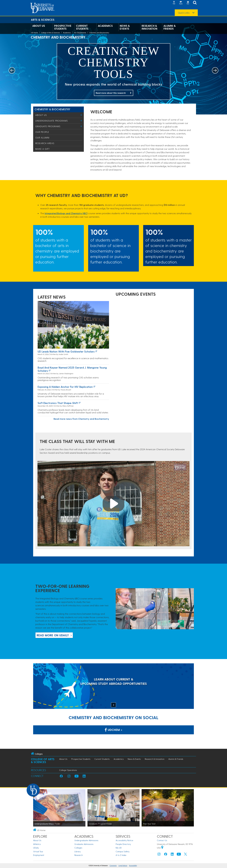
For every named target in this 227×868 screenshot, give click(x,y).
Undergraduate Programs (52, 121)
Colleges (78, 848)
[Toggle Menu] (81, 115)
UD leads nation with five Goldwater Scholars (66, 351)
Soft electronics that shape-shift (58, 403)
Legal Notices (123, 866)
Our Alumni (42, 138)
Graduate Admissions (84, 844)
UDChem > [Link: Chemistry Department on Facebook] (113, 730)
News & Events (125, 27)
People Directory (123, 844)
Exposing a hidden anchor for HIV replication (65, 387)
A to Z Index (121, 855)
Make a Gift (42, 149)
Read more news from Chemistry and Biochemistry (81, 419)
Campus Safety (123, 851)
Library (78, 851)
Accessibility (133, 866)
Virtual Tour (38, 851)
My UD (119, 848)
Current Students (82, 27)
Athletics (37, 844)
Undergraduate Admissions (86, 840)
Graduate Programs (48, 126)
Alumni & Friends (170, 27)
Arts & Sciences (43, 20)
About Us (39, 26)
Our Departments (80, 33)
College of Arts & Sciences (51, 33)
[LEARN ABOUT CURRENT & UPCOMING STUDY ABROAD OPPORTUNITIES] (113, 686)
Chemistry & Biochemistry (52, 109)
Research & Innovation (149, 27)
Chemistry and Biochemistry (99, 33)
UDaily (36, 848)
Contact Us (162, 840)
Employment (39, 855)
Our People (42, 132)
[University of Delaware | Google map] (162, 848)
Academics (105, 26)
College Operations (68, 770)
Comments (113, 866)
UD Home (34, 33)
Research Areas (45, 143)
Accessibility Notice (124, 840)
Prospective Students (63, 27)
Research (79, 855)
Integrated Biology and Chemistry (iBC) (66, 213)
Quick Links (184, 13)
